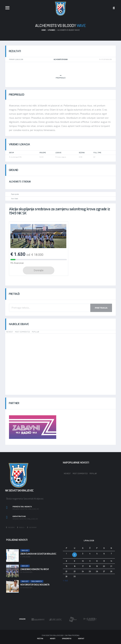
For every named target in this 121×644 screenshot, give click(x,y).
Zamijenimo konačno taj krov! (35, 569)
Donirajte (39, 270)
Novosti (53, 639)
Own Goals (14, 199)
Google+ (21, 527)
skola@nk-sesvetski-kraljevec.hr (26, 509)
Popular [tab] (35, 332)
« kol (65, 581)
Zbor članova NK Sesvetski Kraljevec (38, 554)
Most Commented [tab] (22, 332)
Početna (40, 639)
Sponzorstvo (67, 639)
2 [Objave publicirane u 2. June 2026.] (75, 555)
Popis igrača (15, 194)
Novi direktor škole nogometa (35, 585)
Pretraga (101, 308)
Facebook (10, 527)
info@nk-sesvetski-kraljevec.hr (25, 519)
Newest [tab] (10, 332)
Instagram (32, 527)
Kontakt (81, 639)
